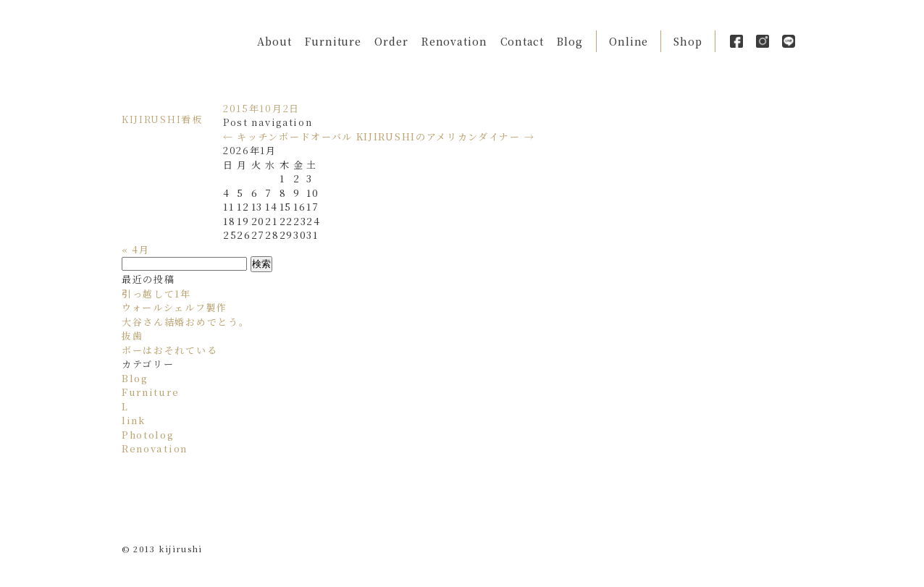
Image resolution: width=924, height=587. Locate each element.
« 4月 (136, 249)
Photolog (148, 435)
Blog (570, 41)
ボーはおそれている (169, 350)
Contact (522, 41)
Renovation (454, 41)
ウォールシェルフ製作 (175, 307)
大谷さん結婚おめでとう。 (185, 322)
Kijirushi (172, 41)
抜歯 (132, 335)
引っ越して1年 (156, 293)
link (134, 420)
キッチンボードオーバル (288, 136)
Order (391, 41)
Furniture (333, 41)
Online (629, 41)
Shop (688, 41)
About (274, 41)
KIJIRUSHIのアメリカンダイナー (446, 136)
